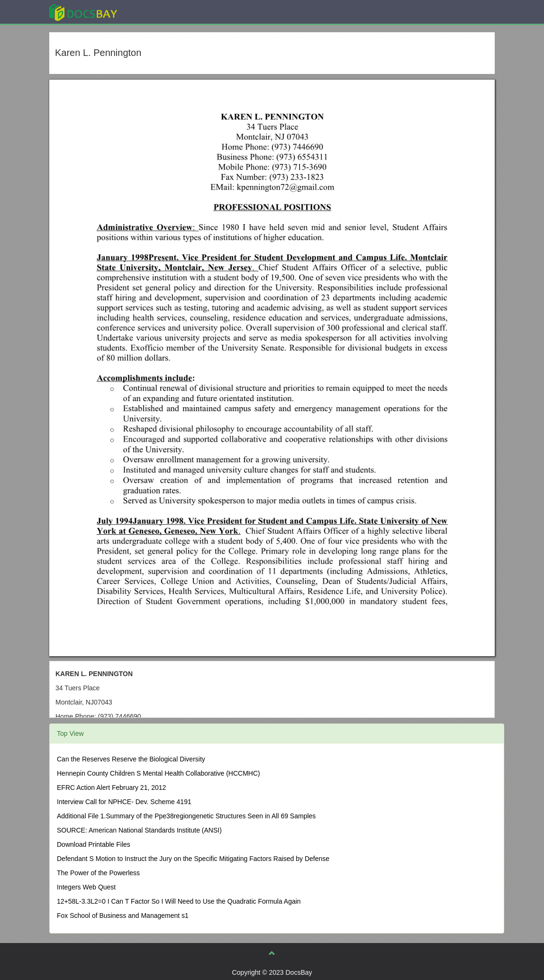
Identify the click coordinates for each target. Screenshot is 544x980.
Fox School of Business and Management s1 (123, 916)
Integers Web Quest (86, 887)
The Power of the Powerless (98, 873)
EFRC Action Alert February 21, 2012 (111, 788)
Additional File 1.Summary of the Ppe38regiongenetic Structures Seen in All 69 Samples (186, 816)
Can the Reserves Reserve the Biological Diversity (131, 759)
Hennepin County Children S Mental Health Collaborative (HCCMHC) (159, 773)
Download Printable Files (94, 844)
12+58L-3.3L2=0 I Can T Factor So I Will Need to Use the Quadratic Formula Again (179, 901)
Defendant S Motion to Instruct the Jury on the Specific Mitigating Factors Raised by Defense (193, 859)
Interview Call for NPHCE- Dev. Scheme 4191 (124, 802)
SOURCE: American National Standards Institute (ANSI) (139, 830)
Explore (154, 12)
